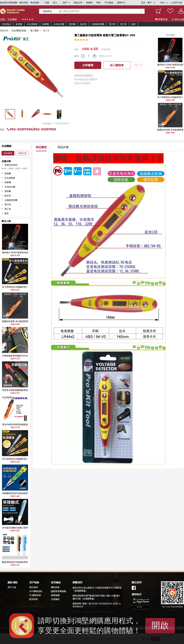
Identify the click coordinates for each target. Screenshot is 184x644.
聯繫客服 (161, 19)
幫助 (99, 3)
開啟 (160, 625)
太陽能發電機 (98, 24)
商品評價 (63, 147)
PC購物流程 (35, 595)
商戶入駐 (178, 3)
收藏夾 (89, 3)
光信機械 (12, 19)
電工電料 (34, 31)
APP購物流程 (36, 591)
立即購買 (88, 65)
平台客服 (109, 3)
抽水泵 (83, 24)
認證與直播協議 (58, 591)
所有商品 (7, 24)
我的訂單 (78, 3)
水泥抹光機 (59, 24)
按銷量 (11, 168)
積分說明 (34, 587)
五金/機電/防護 (19, 31)
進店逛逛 (8, 153)
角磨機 (46, 24)
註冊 (47, 3)
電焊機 (72, 24)
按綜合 (4, 168)
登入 (55, 3)
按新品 (18, 168)
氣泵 (134, 24)
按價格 (25, 168)
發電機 (19, 24)
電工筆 (123, 24)
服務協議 (55, 595)
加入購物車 (117, 65)
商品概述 (41, 147)
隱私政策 (55, 587)
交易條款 (55, 599)
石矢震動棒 (32, 24)
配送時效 (34, 599)
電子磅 (112, 24)
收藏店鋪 (22, 153)
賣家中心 (121, 3)
